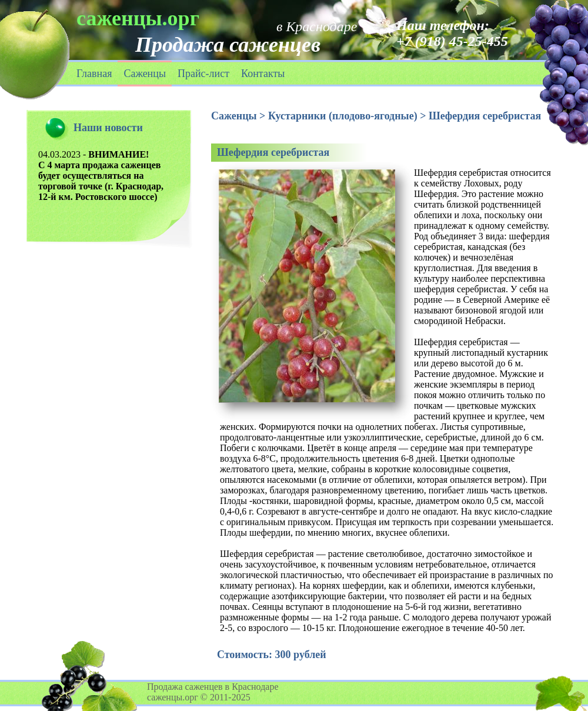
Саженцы (145, 74)
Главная (94, 74)
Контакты (263, 74)
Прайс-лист (203, 74)
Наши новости (108, 128)
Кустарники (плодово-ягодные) (343, 116)
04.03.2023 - (101, 176)
